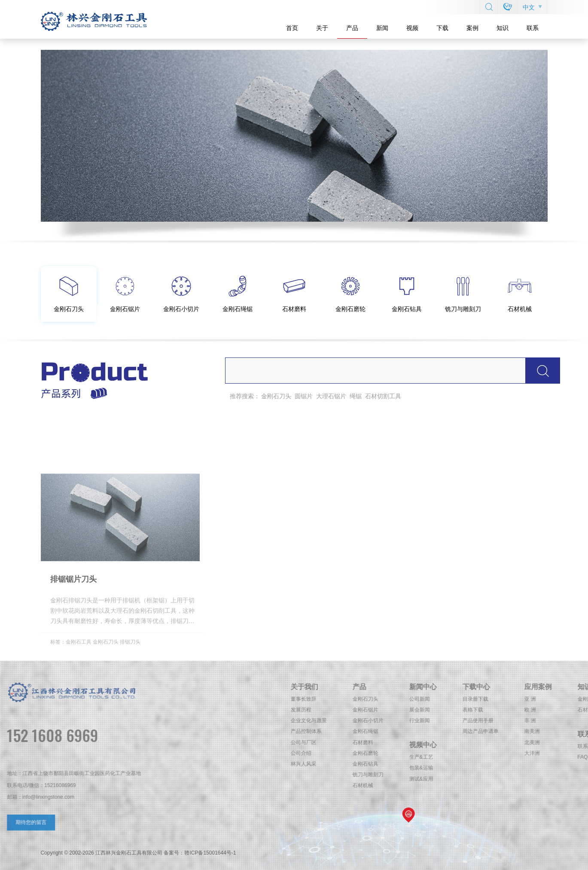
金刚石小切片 (484, 720)
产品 (352, 28)
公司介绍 (417, 753)
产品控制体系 (423, 731)
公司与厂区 (420, 742)
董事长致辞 (420, 699)
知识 (503, 28)
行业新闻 (536, 720)
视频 (412, 28)
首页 (292, 28)
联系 (533, 28)
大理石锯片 (331, 396)
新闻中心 (539, 687)
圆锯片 (304, 396)
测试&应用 (538, 779)
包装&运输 (538, 768)
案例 (472, 28)
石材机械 (479, 785)
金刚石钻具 (482, 764)
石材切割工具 (383, 396)
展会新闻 (536, 710)
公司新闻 (536, 699)
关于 (322, 28)
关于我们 (421, 687)
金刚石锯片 (482, 710)
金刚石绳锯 (482, 731)
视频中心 (539, 745)
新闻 (382, 28)
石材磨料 (479, 742)
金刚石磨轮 (482, 753)
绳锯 (356, 396)
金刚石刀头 (276, 396)
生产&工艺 (538, 757)
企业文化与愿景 (425, 720)
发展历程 (417, 710)
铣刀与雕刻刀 (484, 775)
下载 (442, 28)
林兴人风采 (420, 764)
